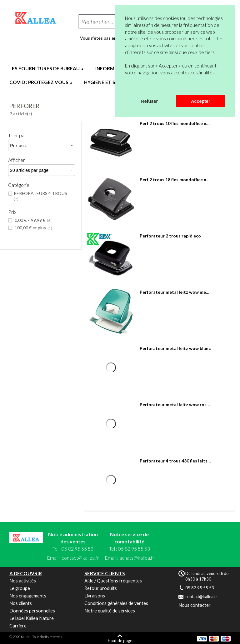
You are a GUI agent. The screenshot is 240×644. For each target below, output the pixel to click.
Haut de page (120, 640)
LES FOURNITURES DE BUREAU (45, 68)
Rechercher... (97, 22)
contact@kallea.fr (80, 558)
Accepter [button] (201, 101)
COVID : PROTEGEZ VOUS (39, 82)
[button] (126, 87)
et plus (33, 228)
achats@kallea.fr (137, 558)
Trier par (17, 135)
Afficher (17, 160)
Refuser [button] (149, 101)
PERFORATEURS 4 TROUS (41, 196)
